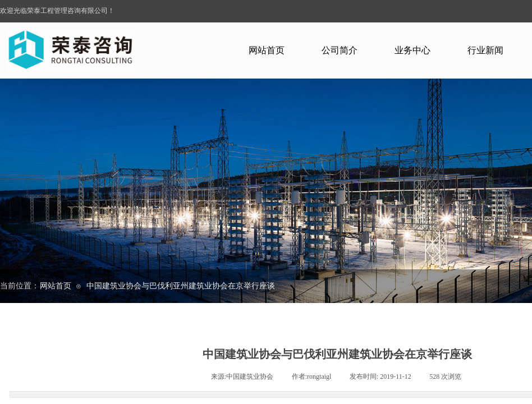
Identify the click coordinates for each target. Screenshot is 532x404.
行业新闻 (485, 50)
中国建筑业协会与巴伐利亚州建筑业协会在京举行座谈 (181, 286)
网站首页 (267, 50)
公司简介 (340, 50)
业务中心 (412, 50)
